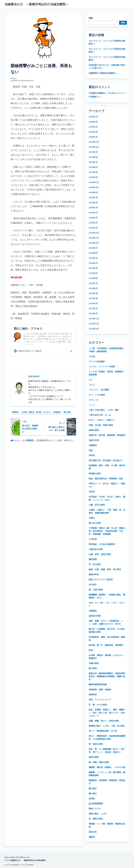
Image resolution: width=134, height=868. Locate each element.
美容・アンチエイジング (100, 700)
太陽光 (92, 518)
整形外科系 (94, 574)
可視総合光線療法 (97, 93)
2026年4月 (93, 122)
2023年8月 (93, 248)
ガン (91, 380)
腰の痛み (93, 788)
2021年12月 (94, 319)
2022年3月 (93, 303)
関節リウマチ (95, 809)
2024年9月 (93, 192)
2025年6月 (93, 167)
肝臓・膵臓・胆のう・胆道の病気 (104, 721)
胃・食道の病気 (96, 744)
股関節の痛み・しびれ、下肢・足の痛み (107, 726)
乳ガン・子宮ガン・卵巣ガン (102, 420)
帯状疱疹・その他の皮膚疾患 (102, 544)
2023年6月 (93, 253)
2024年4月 (93, 213)
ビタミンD (94, 400)
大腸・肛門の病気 (97, 505)
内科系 (92, 455)
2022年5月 (93, 293)
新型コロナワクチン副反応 (101, 580)
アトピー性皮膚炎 (97, 362)
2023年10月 (94, 243)
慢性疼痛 (93, 559)
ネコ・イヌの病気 (97, 395)
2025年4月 (93, 172)
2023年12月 (94, 233)
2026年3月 (93, 127)
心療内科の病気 (96, 549)
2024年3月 (93, 218)
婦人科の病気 (95, 523)
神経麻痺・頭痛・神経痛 (100, 690)
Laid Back (30, 865)
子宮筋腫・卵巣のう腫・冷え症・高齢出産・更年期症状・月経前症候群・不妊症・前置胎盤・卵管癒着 (107, 531)
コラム (92, 385)
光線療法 (93, 445)
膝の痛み (93, 794)
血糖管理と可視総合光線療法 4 (103, 73)
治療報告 (15, 412)
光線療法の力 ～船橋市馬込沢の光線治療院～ (37, 4)
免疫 (91, 450)
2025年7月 (93, 162)
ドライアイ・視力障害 (99, 390)
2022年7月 (93, 283)
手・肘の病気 (95, 564)
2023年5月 (93, 258)
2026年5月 (93, 117)
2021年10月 (94, 329)
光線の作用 (94, 440)
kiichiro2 (14, 78)
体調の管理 (94, 430)
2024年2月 (93, 223)
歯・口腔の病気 (96, 590)
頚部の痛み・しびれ (98, 814)
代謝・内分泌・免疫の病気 (101, 425)
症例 (91, 650)
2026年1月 (93, 137)
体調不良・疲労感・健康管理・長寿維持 (107, 435)
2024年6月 (93, 203)
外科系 (92, 492)
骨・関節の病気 (96, 819)
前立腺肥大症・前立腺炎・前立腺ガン (106, 460)
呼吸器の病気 (95, 474)
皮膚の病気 (94, 663)
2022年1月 (93, 314)
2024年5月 (93, 208)
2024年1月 (93, 228)
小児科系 (93, 539)
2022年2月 (93, 309)
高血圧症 (93, 832)
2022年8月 (93, 278)
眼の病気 (67, 412)
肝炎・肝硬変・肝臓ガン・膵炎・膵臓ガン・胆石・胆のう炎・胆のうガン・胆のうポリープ (107, 713)
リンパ (92, 405)
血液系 (92, 799)
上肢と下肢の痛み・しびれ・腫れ (104, 410)
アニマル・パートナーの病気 (102, 367)
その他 (92, 356)
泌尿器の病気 (95, 616)
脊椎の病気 (94, 757)
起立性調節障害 (96, 804)
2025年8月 (93, 157)
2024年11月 (94, 182)
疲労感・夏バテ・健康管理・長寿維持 (106, 645)
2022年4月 (93, 298)
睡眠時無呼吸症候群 (98, 684)
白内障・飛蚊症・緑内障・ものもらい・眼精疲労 (41, 412)
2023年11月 (94, 238)
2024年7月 (93, 198)
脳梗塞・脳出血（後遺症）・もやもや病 (107, 767)
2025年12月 (94, 142)
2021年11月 (94, 324)
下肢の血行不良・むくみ (100, 415)
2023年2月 (93, 268)
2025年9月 (93, 152)
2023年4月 (93, 263)
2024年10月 (94, 187)
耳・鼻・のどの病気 (98, 705)
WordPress (16, 865)
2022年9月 (93, 273)
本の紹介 (93, 585)
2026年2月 (93, 132)
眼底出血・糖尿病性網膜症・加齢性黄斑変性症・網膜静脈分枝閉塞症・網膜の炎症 (107, 676)
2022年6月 (93, 288)
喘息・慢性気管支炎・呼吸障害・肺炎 (106, 479)
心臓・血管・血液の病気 (100, 554)
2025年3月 (93, 177)
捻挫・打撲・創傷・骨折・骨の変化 (105, 569)
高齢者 (92, 837)
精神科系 (93, 695)
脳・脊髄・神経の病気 (99, 762)
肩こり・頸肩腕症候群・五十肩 (103, 731)
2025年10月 (94, 147)
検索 (91, 18)
